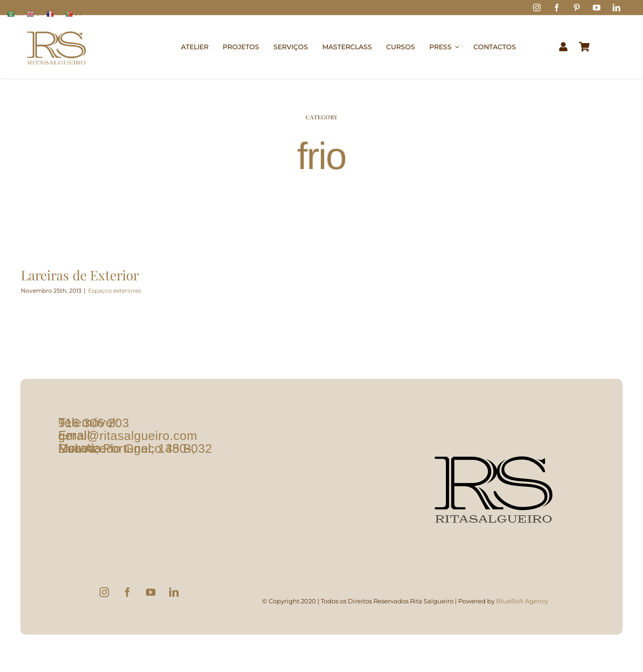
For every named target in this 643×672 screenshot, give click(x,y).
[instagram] (537, 8)
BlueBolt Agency (522, 601)
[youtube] (597, 8)
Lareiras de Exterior (80, 275)
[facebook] (557, 8)
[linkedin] (616, 8)
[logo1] (56, 27)
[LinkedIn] (174, 592)
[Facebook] (127, 592)
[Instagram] (104, 592)
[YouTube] (151, 592)
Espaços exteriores (115, 291)
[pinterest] (577, 8)
